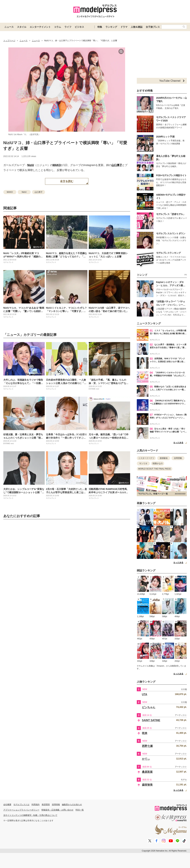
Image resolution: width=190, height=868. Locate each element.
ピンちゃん (149, 707)
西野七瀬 (147, 746)
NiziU (31, 165)
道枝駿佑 (164, 458)
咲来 (145, 733)
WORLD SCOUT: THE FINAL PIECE (155, 469)
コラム (58, 27)
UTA (145, 694)
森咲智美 (147, 785)
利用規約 (36, 805)
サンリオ (143, 463)
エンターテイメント (40, 27)
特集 (100, 27)
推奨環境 (46, 805)
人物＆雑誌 (137, 27)
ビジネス (79, 27)
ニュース (9, 27)
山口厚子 (117, 165)
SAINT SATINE (151, 720)
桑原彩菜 (147, 772)
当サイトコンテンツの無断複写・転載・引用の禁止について (30, 815)
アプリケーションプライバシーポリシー (21, 810)
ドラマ (124, 27)
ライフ (68, 27)
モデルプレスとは (21, 805)
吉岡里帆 (178, 458)
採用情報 (56, 805)
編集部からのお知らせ (72, 805)
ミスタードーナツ (146, 458)
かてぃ (146, 759)
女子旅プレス (153, 27)
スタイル (22, 27)
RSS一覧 (80, 810)
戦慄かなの (158, 463)
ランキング (111, 27)
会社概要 (7, 805)
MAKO (57, 165)
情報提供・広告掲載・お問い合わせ (57, 810)
